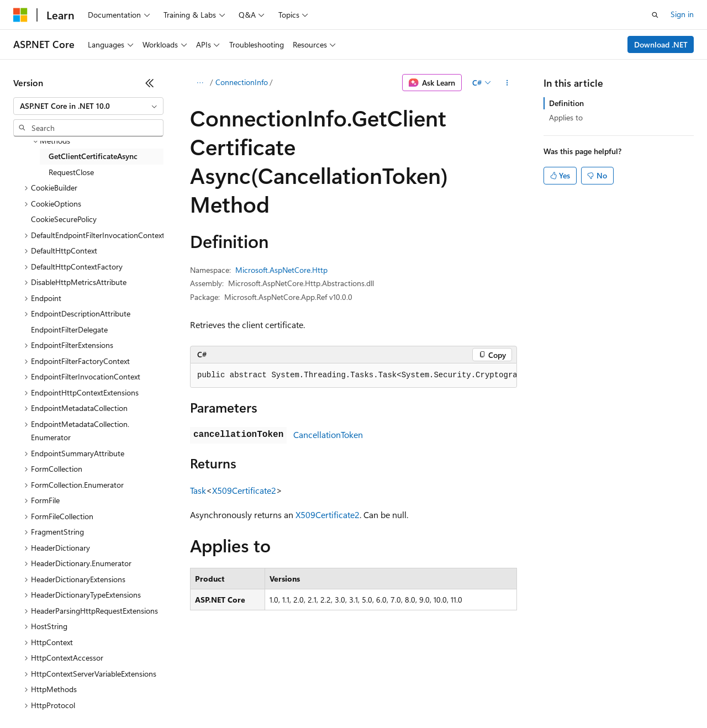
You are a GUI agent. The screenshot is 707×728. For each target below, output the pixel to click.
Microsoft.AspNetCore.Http (281, 270)
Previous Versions (100, 695)
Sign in (682, 14)
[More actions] (507, 83)
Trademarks (458, 695)
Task (198, 490)
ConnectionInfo (242, 82)
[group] (353, 376)
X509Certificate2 (244, 490)
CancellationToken (328, 434)
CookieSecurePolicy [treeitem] (64, 219)
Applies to (566, 117)
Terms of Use (403, 695)
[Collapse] (150, 83)
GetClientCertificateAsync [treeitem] (93, 156)
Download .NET (661, 44)
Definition (566, 103)
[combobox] (88, 106)
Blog (151, 695)
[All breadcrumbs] (200, 83)
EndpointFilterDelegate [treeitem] (69, 329)
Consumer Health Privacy (317, 695)
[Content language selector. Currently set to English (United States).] (64, 668)
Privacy (241, 695)
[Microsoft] (20, 15)
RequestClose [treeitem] (71, 172)
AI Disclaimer (35, 695)
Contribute (198, 695)
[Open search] (655, 15)
